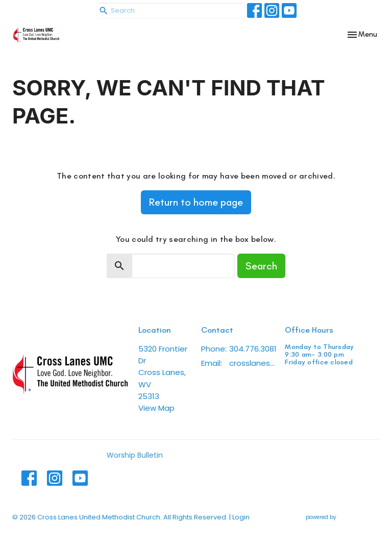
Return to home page (196, 202)
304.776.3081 (253, 349)
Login (241, 517)
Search (261, 266)
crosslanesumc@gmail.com (252, 363)
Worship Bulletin (135, 455)
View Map (156, 408)
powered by (343, 517)
